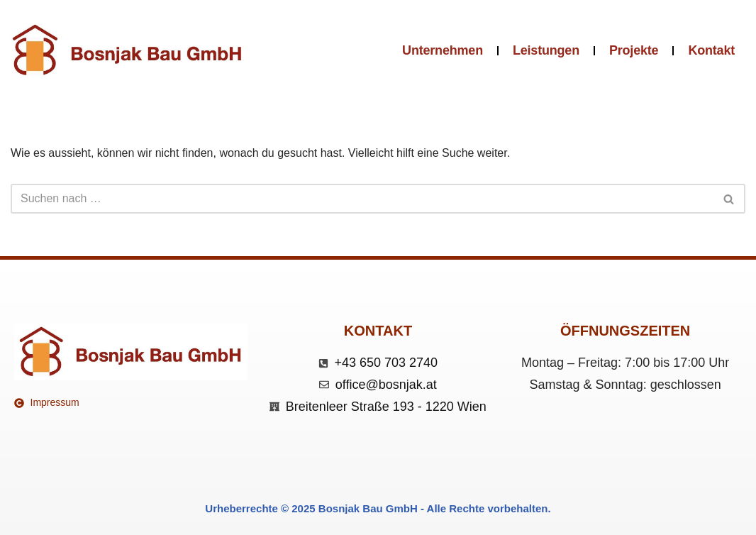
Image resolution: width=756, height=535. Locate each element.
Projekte (634, 50)
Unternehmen (443, 50)
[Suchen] (362, 199)
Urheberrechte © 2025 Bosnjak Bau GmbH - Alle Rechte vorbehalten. (378, 508)
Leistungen (546, 50)
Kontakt (711, 50)
